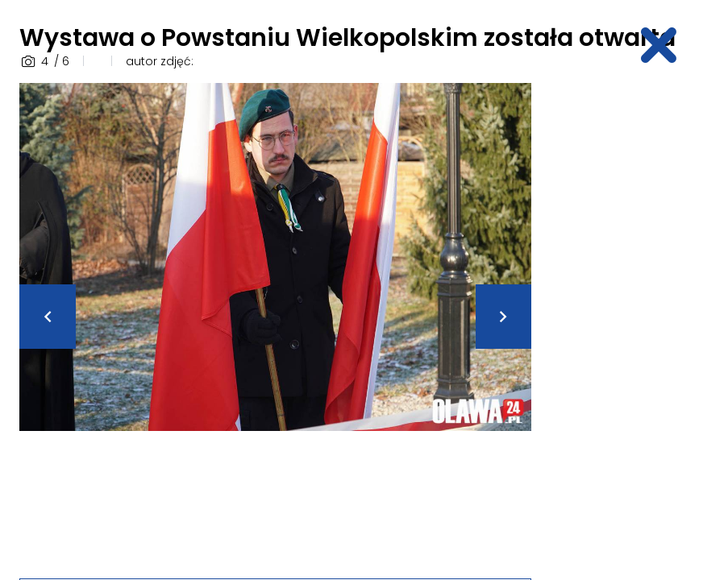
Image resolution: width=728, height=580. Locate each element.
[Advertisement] (639, 325)
